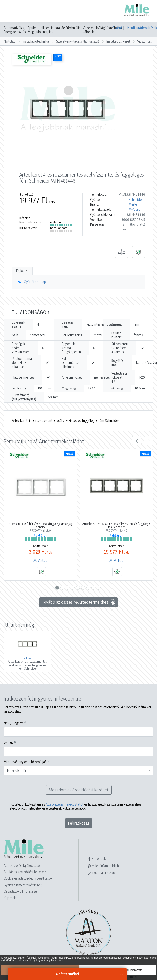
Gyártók (118, 28)
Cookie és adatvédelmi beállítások (28, 878)
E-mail (8, 742)
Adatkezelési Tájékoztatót (65, 804)
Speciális (74, 28)
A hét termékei (67, 974)
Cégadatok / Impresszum (22, 891)
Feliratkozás (79, 823)
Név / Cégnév (13, 723)
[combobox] (78, 771)
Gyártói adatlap (35, 282)
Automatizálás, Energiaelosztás (15, 30)
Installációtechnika (36, 41)
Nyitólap (10, 41)
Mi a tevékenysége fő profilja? (25, 762)
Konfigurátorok (133, 28)
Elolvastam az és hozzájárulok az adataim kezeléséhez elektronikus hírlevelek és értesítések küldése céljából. (76, 806)
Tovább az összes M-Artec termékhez (79, 602)
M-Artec (134, 209)
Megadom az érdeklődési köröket (79, 790)
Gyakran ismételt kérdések (23, 885)
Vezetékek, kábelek (91, 30)
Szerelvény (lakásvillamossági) (78, 41)
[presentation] (137, 441)
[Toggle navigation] (11, 12)
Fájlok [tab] (22, 271)
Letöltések (148, 28)
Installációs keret (118, 41)
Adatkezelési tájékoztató (22, 865)
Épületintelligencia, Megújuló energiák (41, 30)
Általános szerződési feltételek (26, 872)
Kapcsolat (11, 898)
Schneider (136, 200)
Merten (134, 204)
